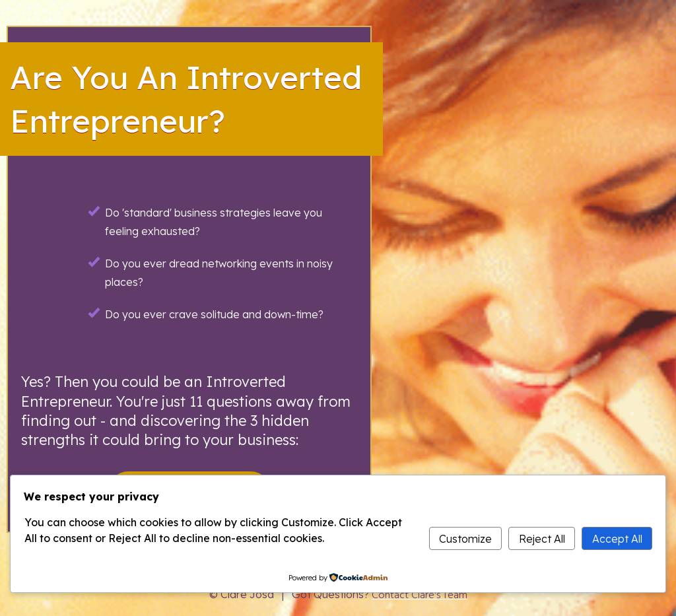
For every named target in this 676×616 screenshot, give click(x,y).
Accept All (617, 539)
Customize (465, 539)
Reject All (542, 539)
